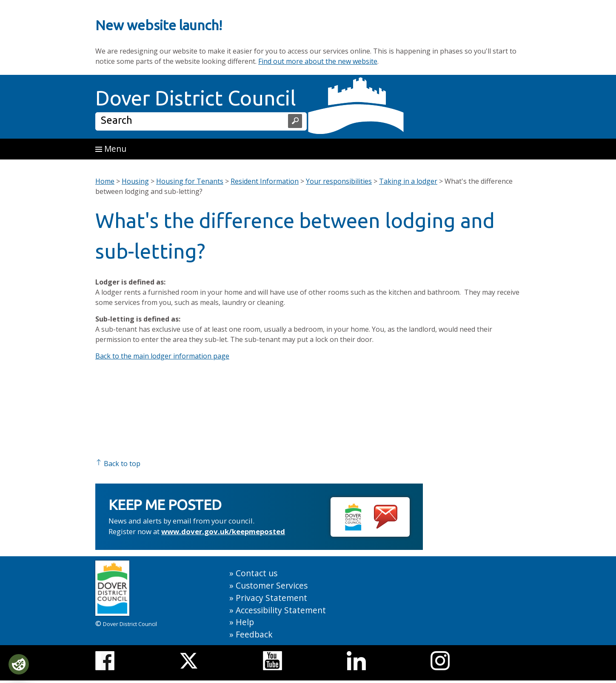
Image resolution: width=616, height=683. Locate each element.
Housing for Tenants (190, 181)
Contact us (257, 573)
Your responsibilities (339, 181)
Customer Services (272, 585)
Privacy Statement (271, 598)
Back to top (118, 464)
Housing (135, 181)
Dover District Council (196, 98)
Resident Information (265, 181)
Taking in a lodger (408, 181)
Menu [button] (111, 149)
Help (245, 622)
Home (105, 181)
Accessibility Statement (281, 610)
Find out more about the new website (318, 61)
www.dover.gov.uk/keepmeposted (223, 531)
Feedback (254, 634)
